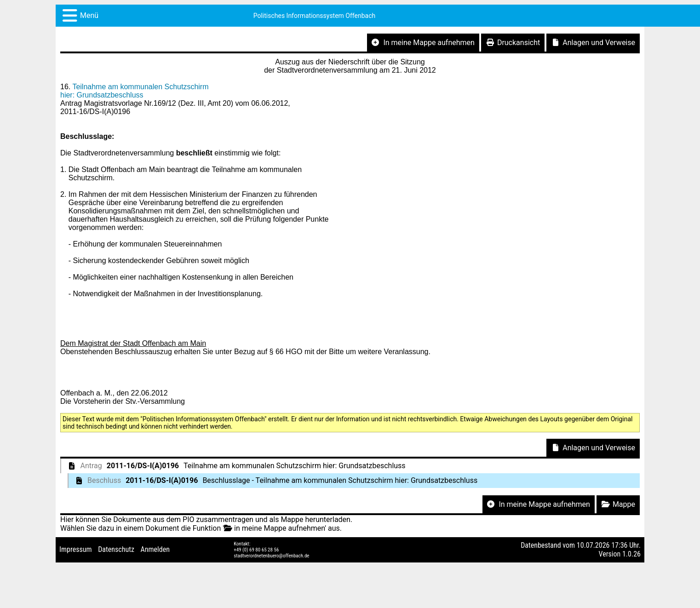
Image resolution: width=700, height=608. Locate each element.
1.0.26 (631, 554)
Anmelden (155, 549)
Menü (89, 15)
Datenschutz (116, 549)
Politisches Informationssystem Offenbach (315, 16)
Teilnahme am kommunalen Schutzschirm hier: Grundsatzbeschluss (135, 91)
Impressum (76, 549)
